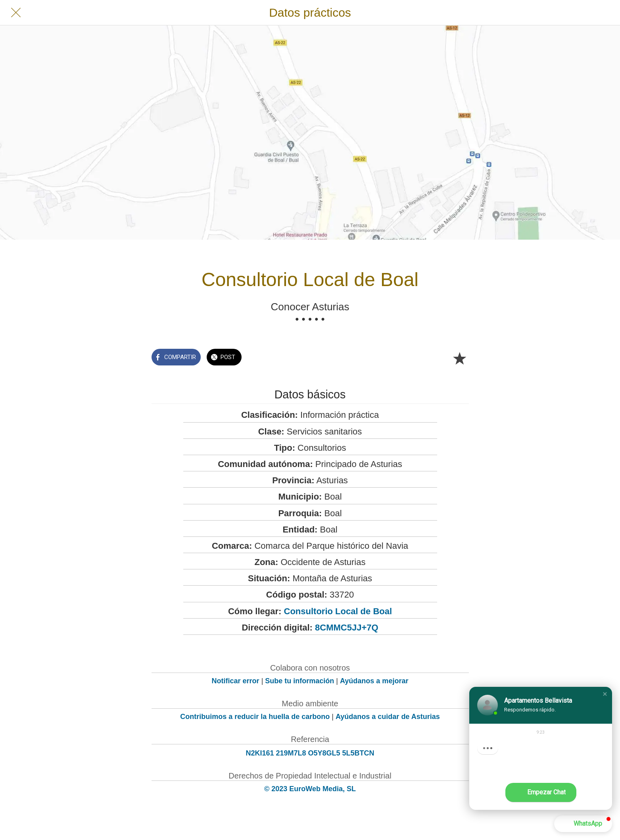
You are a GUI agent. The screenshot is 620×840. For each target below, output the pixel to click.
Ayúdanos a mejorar (374, 681)
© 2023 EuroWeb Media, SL (310, 789)
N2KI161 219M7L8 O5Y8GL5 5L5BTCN (310, 753)
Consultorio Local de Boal (338, 611)
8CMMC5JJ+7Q (347, 628)
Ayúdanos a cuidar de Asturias (388, 717)
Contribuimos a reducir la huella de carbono (255, 717)
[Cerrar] (16, 13)
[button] (605, 694)
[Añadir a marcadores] (459, 358)
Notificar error (236, 681)
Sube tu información (299, 681)
